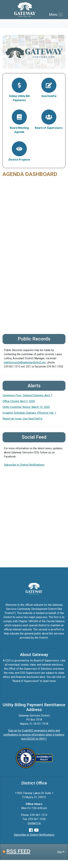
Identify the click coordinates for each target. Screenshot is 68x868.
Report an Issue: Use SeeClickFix (22, 419)
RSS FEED (18, 851)
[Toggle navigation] (56, 15)
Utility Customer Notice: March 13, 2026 (26, 407)
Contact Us (34, 823)
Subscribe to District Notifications (24, 465)
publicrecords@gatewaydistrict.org (25, 362)
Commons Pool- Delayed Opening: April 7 (27, 395)
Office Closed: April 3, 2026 (19, 401)
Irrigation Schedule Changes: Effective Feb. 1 (29, 413)
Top (61, 852)
